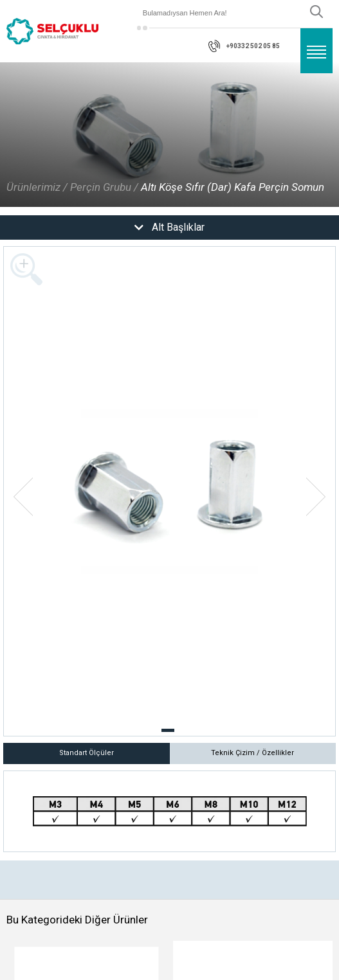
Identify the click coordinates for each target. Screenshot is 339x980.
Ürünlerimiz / (37, 187)
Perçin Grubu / (104, 187)
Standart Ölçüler (87, 753)
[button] (168, 730)
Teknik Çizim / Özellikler (252, 753)
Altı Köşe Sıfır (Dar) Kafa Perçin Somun (233, 187)
